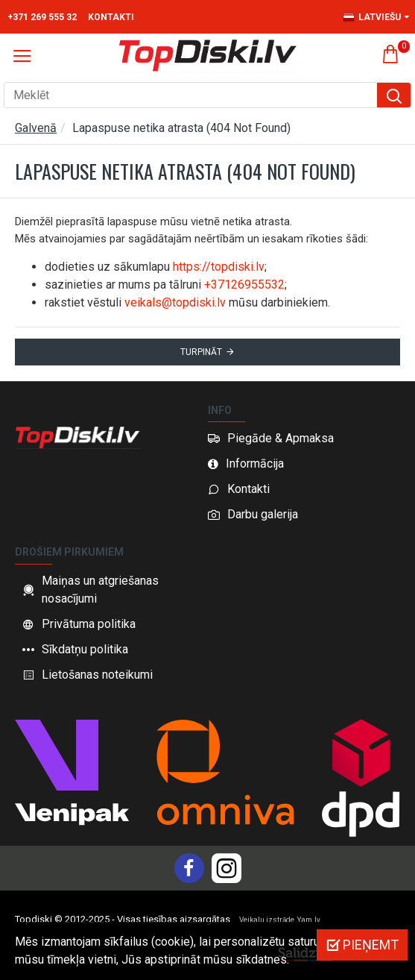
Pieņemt (371, 945)
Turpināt (201, 352)
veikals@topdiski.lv (175, 302)
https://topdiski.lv (219, 267)
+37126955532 (244, 285)
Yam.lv (309, 920)
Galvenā (36, 128)
